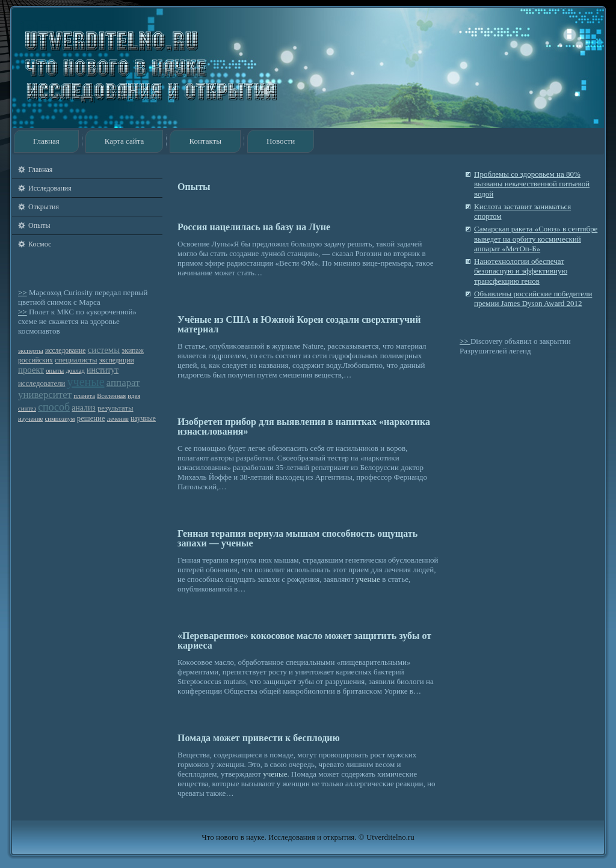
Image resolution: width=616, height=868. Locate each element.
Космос (40, 244)
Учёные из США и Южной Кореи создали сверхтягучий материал (299, 324)
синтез (27, 408)
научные (143, 419)
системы (104, 350)
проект (31, 370)
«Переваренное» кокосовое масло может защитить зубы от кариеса (304, 640)
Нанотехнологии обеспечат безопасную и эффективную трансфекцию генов (521, 271)
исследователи (42, 384)
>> (23, 292)
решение (91, 418)
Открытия (44, 207)
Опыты (39, 225)
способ (54, 407)
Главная (46, 141)
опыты (55, 371)
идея (134, 396)
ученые (86, 382)
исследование (66, 351)
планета (84, 396)
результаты (115, 408)
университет (45, 395)
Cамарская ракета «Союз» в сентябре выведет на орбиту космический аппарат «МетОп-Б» (536, 239)
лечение (118, 419)
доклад (75, 371)
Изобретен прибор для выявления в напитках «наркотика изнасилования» (304, 426)
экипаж (132, 351)
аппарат (123, 383)
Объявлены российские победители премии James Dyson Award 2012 (533, 298)
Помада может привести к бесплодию (259, 738)
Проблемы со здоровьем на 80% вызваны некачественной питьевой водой (532, 184)
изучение (30, 419)
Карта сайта (125, 141)
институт (103, 370)
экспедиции (117, 360)
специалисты (76, 360)
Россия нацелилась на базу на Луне (254, 227)
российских (35, 360)
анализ (83, 408)
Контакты (205, 141)
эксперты (31, 351)
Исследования (50, 188)
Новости (281, 141)
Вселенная (111, 396)
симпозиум (60, 419)
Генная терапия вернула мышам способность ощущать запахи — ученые (297, 538)
